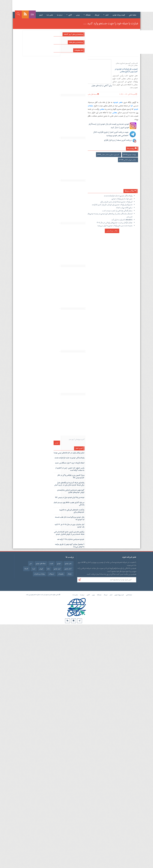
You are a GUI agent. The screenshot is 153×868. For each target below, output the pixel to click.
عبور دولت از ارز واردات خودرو (122, 199)
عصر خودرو (68, 564)
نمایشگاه (87, 15)
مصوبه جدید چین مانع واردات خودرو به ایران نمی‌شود (115, 226)
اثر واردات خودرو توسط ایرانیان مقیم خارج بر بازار (116, 202)
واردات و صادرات (39, 574)
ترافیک (70, 574)
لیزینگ (97, 15)
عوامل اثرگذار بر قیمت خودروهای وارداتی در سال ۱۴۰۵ (115, 223)
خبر (31, 564)
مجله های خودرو (41, 564)
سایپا (48, 569)
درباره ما (60, 15)
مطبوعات (61, 574)
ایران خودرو (57, 569)
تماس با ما (50, 15)
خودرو (59, 564)
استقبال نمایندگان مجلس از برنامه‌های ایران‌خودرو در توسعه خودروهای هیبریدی (110, 215)
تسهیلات (51, 574)
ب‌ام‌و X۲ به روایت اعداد (124, 208)
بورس (78, 15)
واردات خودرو (130, 155)
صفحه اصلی (133, 15)
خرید (34, 569)
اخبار (106, 15)
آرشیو (41, 15)
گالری (69, 15)
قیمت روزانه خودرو (119, 15)
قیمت (51, 564)
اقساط (26, 569)
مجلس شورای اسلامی (128, 160)
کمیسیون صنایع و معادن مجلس (108, 155)
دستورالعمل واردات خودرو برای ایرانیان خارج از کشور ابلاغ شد (112, 205)
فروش (41, 569)
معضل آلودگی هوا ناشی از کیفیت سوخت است (117, 211)
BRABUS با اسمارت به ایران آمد (122, 220)
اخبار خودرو (68, 569)
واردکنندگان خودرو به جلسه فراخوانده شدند (118, 196)
